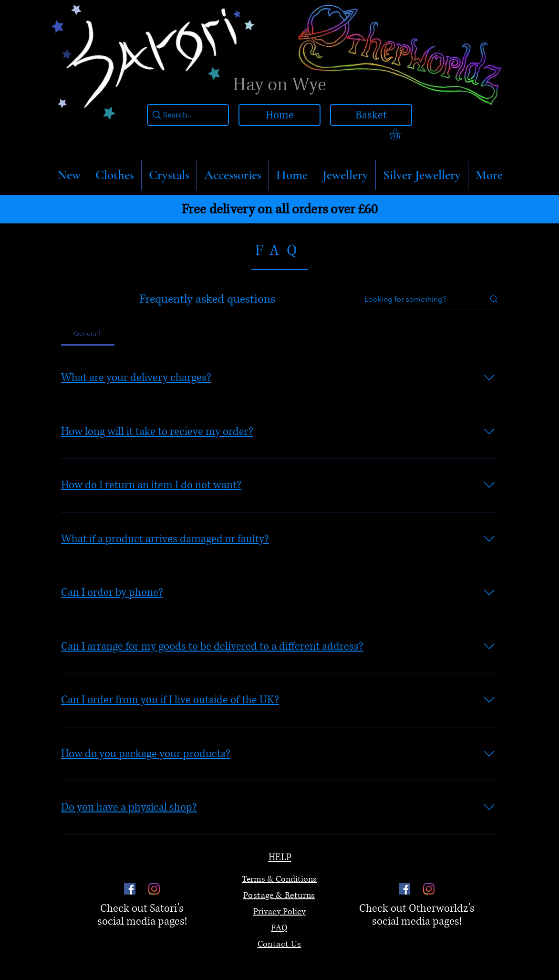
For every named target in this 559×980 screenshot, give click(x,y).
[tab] (88, 333)
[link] (402, 134)
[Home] (279, 115)
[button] (115, 175)
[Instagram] (154, 889)
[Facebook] (130, 889)
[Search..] (186, 115)
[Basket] (371, 115)
